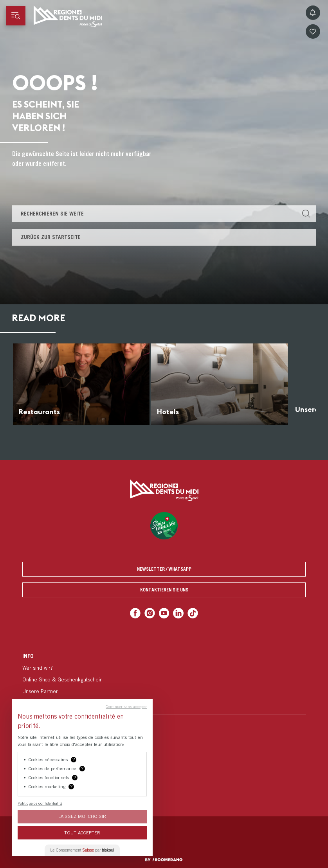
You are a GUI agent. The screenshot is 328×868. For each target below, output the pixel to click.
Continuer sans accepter (126, 706)
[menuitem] (164, 679)
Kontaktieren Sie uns (164, 590)
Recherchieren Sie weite (52, 214)
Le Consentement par (82, 850)
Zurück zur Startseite (51, 237)
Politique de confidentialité (40, 803)
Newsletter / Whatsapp (164, 569)
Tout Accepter (82, 833)
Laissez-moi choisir (82, 816)
